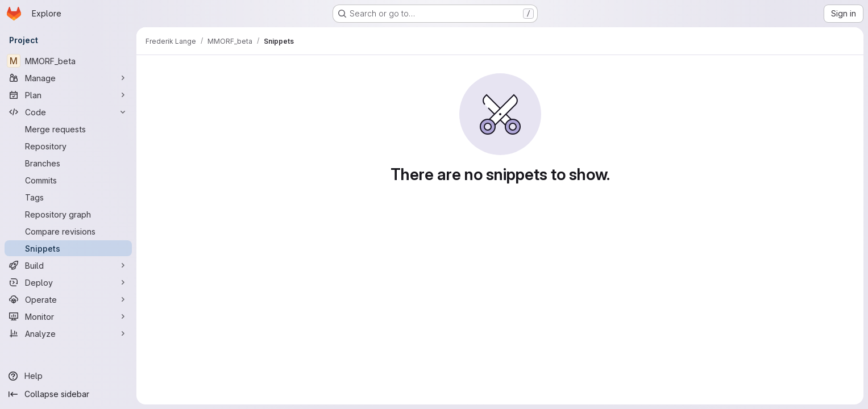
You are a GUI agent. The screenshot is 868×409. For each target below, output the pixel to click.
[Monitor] (68, 316)
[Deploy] (68, 282)
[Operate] (68, 299)
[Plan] (68, 95)
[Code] (68, 112)
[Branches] (68, 163)
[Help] (68, 376)
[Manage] (68, 78)
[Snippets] (68, 248)
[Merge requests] (68, 129)
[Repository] (68, 146)
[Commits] (68, 180)
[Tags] (68, 197)
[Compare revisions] (68, 231)
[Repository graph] (68, 214)
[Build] (68, 265)
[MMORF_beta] (68, 61)
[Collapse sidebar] (68, 394)
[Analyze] (68, 333)
